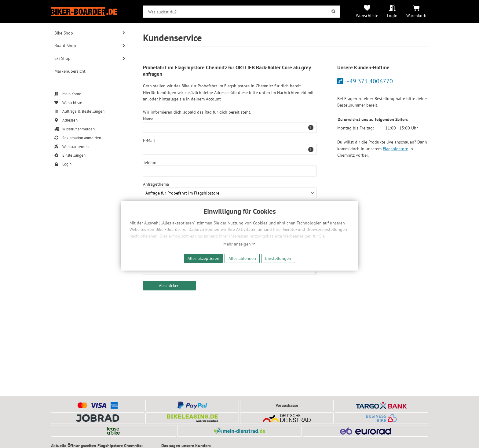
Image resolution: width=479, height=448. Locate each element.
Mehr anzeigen (239, 244)
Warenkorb (416, 15)
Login (392, 15)
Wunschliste (367, 15)
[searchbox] (241, 12)
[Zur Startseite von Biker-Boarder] (90, 12)
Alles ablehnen (242, 258)
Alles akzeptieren (203, 258)
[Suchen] (333, 12)
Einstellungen (278, 258)
